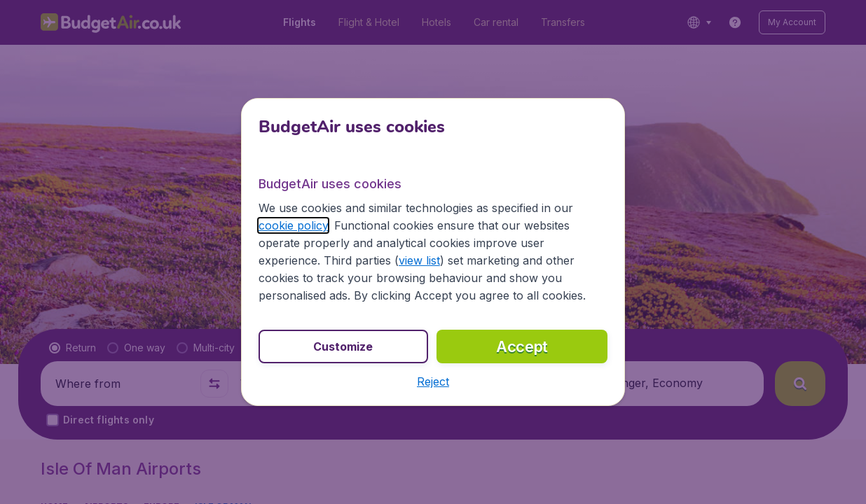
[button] (433, 381)
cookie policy (293, 225)
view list (419, 260)
